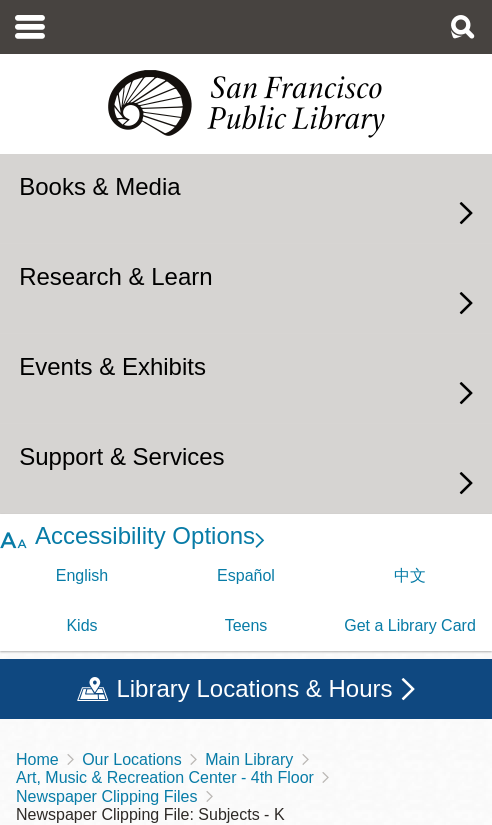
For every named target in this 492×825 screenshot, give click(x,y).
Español (246, 575)
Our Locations (132, 759)
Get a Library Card (410, 625)
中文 (410, 575)
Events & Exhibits (112, 366)
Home (37, 759)
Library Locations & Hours (254, 688)
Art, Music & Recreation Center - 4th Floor (165, 777)
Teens (246, 625)
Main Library (249, 759)
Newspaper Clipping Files (106, 796)
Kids (81, 625)
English (82, 575)
